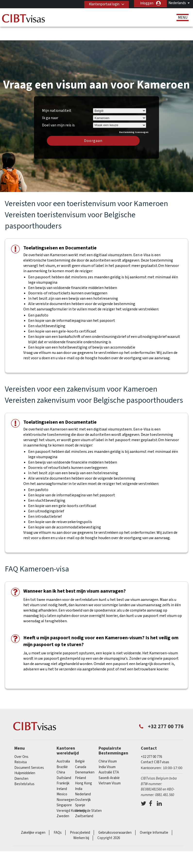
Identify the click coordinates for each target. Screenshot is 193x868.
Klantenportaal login (103, 3)
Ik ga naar (50, 103)
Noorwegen (66, 785)
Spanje (80, 790)
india (79, 774)
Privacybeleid (80, 818)
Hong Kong (84, 768)
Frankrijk (63, 768)
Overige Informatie (154, 818)
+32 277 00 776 (151, 742)
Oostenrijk (83, 785)
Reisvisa (21, 747)
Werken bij (81, 823)
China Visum (108, 746)
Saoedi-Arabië (109, 763)
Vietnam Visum (110, 768)
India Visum (107, 752)
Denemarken (85, 757)
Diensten (21, 764)
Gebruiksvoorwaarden (115, 818)
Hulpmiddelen (25, 758)
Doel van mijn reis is (58, 109)
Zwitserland (84, 801)
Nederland (83, 779)
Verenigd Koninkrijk (71, 796)
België (80, 746)
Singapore (64, 790)
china (61, 757)
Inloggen (147, 3)
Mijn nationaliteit (57, 96)
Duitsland (64, 763)
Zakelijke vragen (33, 818)
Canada (81, 752)
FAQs (58, 818)
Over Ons (21, 742)
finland (80, 763)
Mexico (62, 779)
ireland (62, 774)
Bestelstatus (24, 769)
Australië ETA (109, 757)
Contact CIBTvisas (155, 747)
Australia (63, 746)
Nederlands (177, 3)
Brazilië (62, 752)
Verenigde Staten (88, 796)
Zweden (63, 801)
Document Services (29, 753)
